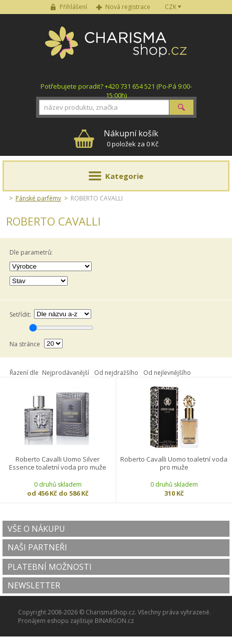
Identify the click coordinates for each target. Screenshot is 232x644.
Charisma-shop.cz (116, 48)
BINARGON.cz (114, 621)
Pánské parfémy (38, 198)
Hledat (181, 107)
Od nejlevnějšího (167, 373)
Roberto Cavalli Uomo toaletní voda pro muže (174, 463)
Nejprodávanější (66, 373)
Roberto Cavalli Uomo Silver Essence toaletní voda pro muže (58, 463)
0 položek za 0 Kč (131, 138)
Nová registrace (128, 7)
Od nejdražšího (116, 373)
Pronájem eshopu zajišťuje (56, 621)
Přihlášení (73, 7)
